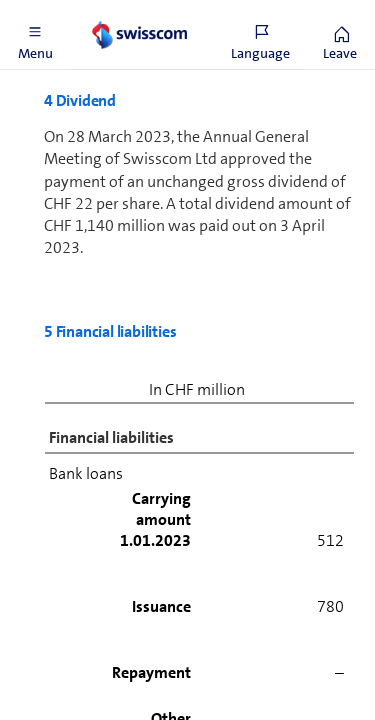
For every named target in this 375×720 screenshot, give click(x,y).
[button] (35, 35)
